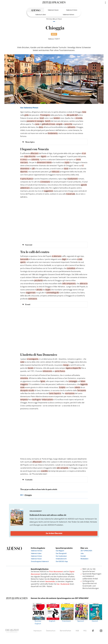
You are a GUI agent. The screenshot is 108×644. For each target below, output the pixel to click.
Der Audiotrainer (61, 556)
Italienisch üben (41, 15)
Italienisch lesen (53, 10)
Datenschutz (51, 631)
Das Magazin (60, 551)
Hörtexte (93, 522)
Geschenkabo (50, 581)
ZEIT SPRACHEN (86, 551)
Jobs (82, 553)
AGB (77, 631)
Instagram (101, 631)
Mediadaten (84, 559)
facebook (93, 631)
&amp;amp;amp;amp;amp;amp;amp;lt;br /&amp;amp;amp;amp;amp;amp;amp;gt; (54, 332)
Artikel (86, 522)
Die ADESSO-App (62, 561)
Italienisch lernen (37, 551)
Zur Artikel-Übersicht (54, 533)
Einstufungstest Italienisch (40, 561)
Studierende (65, 584)
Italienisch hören (72, 10)
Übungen (37, 525)
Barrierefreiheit (65, 631)
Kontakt (83, 556)
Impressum (38, 631)
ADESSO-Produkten (55, 525)
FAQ (85, 631)
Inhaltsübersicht (61, 559)
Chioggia (28, 495)
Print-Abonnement (56, 572)
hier (58, 584)
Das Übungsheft (61, 553)
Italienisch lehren (69, 15)
